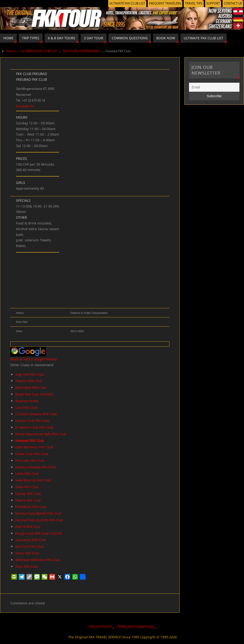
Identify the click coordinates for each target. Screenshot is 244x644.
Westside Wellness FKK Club (38, 560)
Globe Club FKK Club (32, 454)
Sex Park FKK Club (30, 546)
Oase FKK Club (27, 487)
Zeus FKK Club (27, 566)
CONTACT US (233, 3)
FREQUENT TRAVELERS (165, 3)
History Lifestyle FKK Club (36, 467)
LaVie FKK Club (27, 474)
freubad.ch (25, 106)
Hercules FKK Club (30, 460)
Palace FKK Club (28, 500)
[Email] (214, 87)
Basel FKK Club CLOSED (34, 394)
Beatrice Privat (27, 401)
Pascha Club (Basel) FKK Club (38, 513)
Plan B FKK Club (28, 527)
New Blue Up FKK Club (33, 480)
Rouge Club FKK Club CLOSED (39, 533)
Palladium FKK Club (31, 507)
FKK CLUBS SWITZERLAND (81, 51)
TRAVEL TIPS (194, 3)
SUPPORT (213, 3)
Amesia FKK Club (29, 381)
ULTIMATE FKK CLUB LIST (127, 3)
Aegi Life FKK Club (30, 374)
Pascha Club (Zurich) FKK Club (39, 520)
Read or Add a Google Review (34, 359)
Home (11, 51)
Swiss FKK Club (27, 553)
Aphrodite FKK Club (31, 388)
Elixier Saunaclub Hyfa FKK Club (41, 434)
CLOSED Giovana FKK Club (36, 414)
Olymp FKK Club (28, 494)
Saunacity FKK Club (31, 540)
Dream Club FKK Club (32, 421)
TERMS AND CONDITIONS (136, 627)
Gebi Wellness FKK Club (34, 447)
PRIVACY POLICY (101, 627)
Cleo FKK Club (26, 408)
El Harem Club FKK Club (34, 427)
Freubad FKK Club (30, 441)
